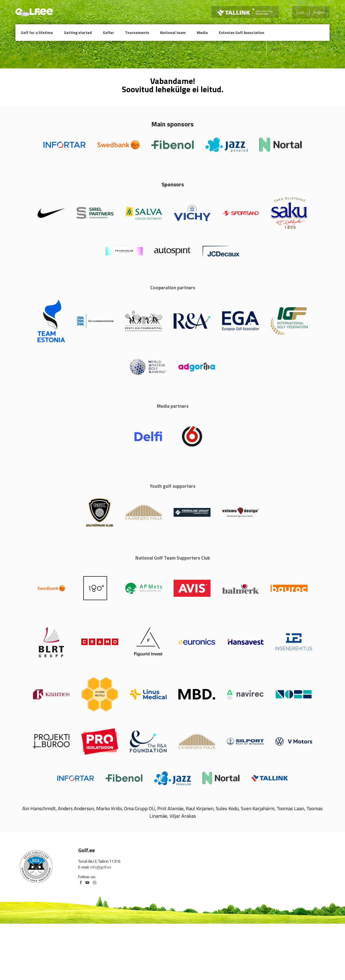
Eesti (300, 12)
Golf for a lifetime (37, 32)
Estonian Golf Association (242, 32)
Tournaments (137, 32)
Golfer (108, 32)
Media (202, 32)
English (320, 12)
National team (173, 32)
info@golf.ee (101, 867)
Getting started (78, 32)
